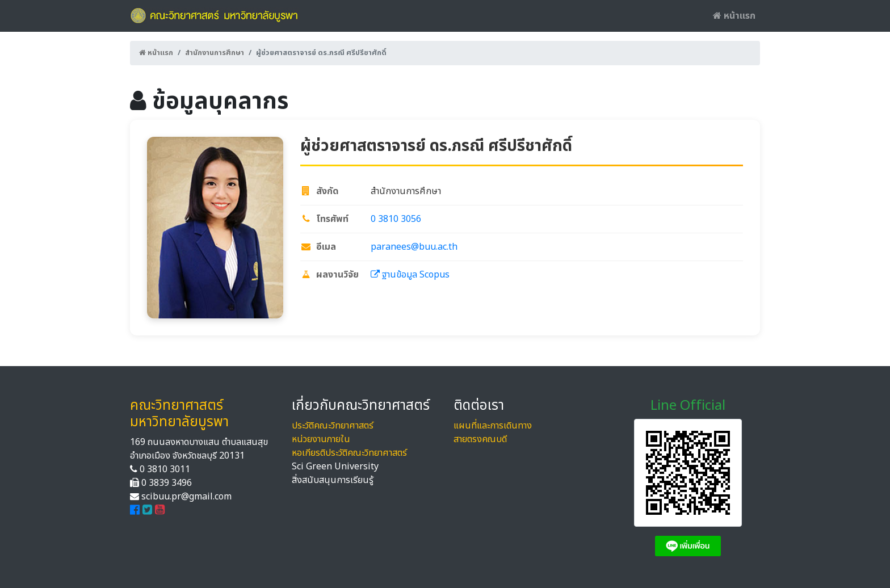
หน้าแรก (734, 16)
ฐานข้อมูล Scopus (410, 275)
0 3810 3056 (396, 219)
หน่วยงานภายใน (321, 439)
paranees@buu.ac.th (414, 247)
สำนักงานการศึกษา (215, 53)
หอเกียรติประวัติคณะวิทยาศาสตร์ (349, 453)
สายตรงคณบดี (480, 439)
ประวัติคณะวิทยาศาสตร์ (333, 426)
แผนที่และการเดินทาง (493, 426)
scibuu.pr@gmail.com (186, 497)
